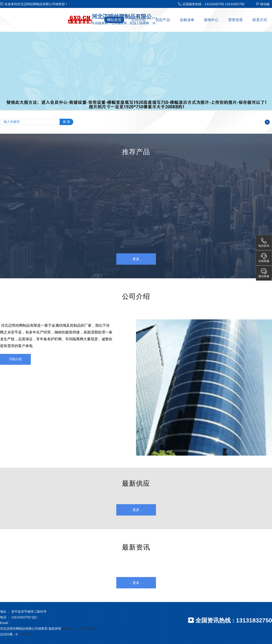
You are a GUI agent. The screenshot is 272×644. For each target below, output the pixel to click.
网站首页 (114, 20)
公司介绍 (138, 20)
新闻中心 (211, 20)
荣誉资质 (236, 20)
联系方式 (260, 20)
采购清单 (187, 20)
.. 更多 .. (136, 259)
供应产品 (163, 20)
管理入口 (27, 634)
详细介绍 (15, 359)
